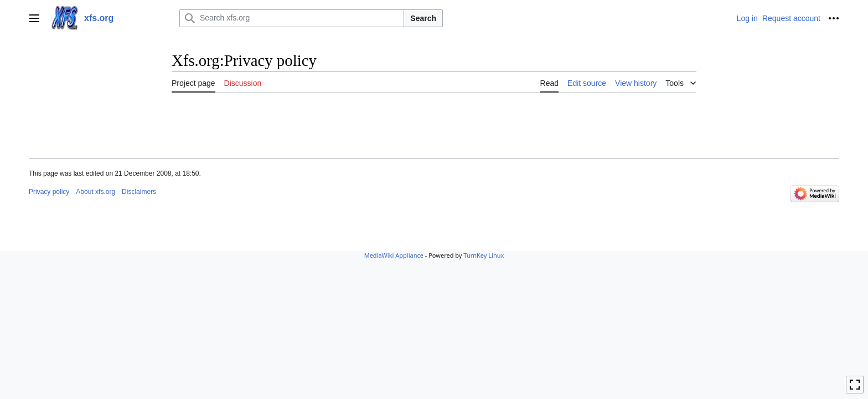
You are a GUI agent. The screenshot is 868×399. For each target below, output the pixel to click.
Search (423, 18)
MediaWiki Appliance (394, 255)
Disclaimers (139, 192)
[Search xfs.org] (292, 18)
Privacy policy (49, 192)
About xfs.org (95, 192)
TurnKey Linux (484, 255)
